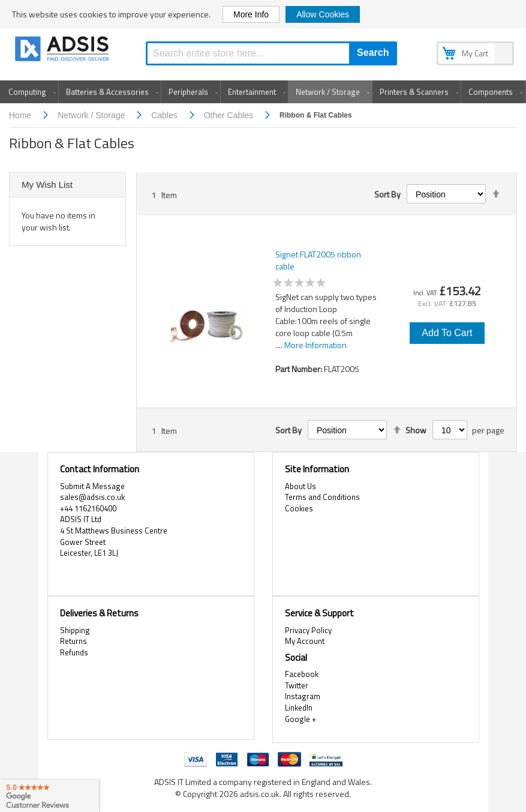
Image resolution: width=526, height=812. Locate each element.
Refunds (74, 652)
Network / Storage (92, 115)
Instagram (303, 696)
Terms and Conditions (322, 497)
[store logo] (63, 51)
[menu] (263, 92)
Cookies (299, 508)
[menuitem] (30, 92)
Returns (73, 641)
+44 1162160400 (88, 508)
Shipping (75, 630)
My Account (305, 641)
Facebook (302, 674)
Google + (300, 719)
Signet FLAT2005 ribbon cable (318, 260)
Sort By (387, 194)
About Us (300, 486)
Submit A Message (92, 486)
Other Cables (230, 115)
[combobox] (271, 53)
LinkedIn (299, 708)
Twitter (297, 685)
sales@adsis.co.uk (92, 497)
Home (21, 115)
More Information (315, 345)
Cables (165, 115)
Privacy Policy (308, 630)
